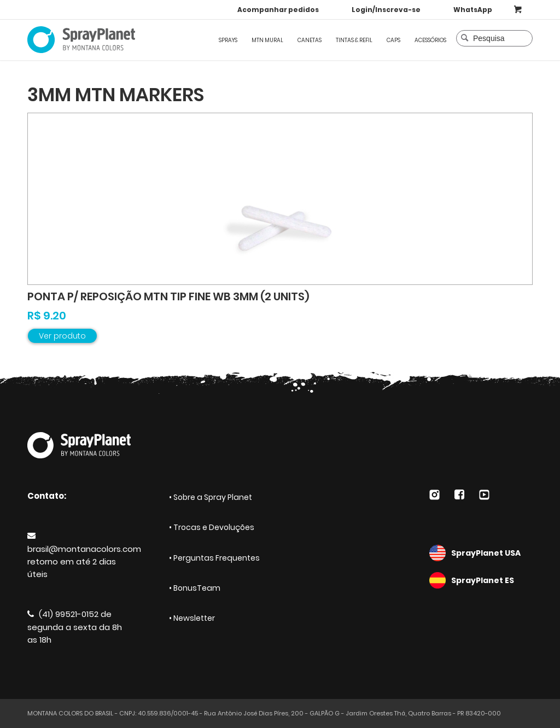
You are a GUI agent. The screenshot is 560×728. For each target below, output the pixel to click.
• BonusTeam (195, 588)
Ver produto (62, 336)
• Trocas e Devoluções (212, 527)
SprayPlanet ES (481, 580)
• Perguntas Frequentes (214, 558)
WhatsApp (473, 10)
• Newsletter (192, 618)
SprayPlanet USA (481, 553)
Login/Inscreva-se (386, 10)
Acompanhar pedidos (278, 10)
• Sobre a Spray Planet (211, 497)
